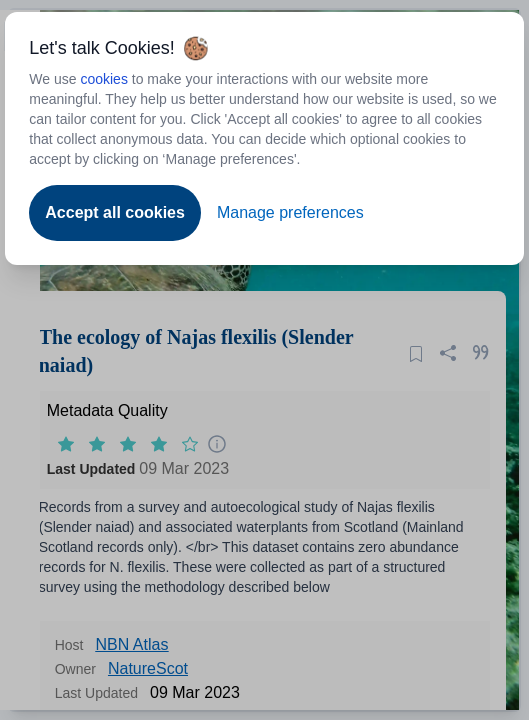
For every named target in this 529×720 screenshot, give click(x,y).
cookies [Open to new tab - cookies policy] (103, 79)
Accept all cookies (115, 212)
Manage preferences (290, 212)
